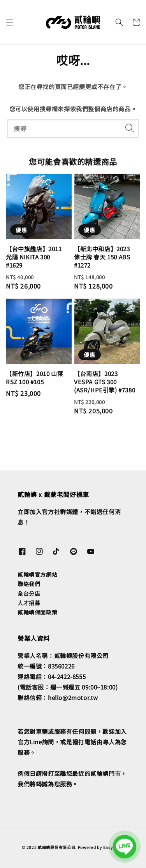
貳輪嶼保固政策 (37, 612)
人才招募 (29, 603)
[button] (10, 22)
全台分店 (29, 593)
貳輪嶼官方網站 (37, 574)
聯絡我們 (29, 584)
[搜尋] (130, 128)
